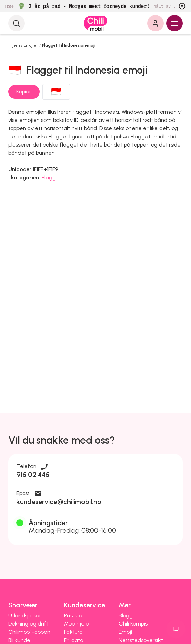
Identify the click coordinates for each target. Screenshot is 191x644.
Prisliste (73, 615)
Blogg (126, 615)
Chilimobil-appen (29, 632)
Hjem (15, 45)
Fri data (74, 640)
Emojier (31, 45)
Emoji (125, 632)
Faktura (73, 632)
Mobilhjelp (76, 624)
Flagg (49, 178)
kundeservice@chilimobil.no (59, 502)
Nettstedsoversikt (141, 640)
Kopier (24, 92)
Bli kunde (19, 640)
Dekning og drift (28, 624)
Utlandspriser (25, 615)
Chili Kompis (133, 624)
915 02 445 (33, 475)
